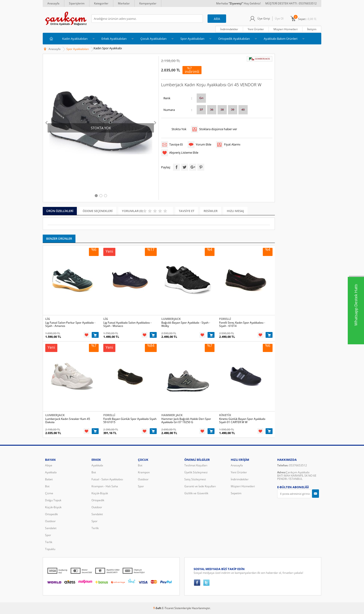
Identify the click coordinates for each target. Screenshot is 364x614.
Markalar (124, 3)
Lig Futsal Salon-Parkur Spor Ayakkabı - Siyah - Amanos (70, 324)
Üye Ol (279, 18)
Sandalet (51, 528)
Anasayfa (53, 3)
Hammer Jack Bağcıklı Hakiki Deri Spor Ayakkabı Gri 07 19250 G (186, 421)
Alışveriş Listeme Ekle (184, 153)
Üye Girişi (264, 18)
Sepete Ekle (95, 335)
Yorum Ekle (203, 144)
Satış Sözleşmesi (195, 479)
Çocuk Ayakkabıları (153, 39)
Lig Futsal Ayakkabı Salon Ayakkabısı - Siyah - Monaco (127, 324)
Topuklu (50, 549)
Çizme (49, 493)
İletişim (312, 29)
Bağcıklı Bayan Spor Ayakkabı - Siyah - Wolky (186, 324)
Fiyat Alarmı (232, 144)
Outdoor (50, 521)
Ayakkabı (51, 472)
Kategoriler (101, 3)
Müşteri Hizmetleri (286, 29)
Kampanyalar (148, 3)
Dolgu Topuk (53, 500)
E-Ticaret (168, 608)
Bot (47, 486)
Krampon (144, 472)
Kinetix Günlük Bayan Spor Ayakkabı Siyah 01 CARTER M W (242, 421)
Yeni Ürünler (256, 29)
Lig (48, 319)
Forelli (225, 319)
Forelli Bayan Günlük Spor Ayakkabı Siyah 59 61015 (130, 421)
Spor (48, 535)
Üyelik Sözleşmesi (196, 472)
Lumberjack (171, 319)
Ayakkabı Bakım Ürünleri (281, 39)
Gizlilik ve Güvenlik (196, 493)
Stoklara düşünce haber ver (218, 129)
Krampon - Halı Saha (105, 486)
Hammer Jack (172, 415)
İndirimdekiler (229, 29)
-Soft (158, 608)
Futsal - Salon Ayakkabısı (107, 479)
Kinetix (225, 415)
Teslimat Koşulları (196, 465)
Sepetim (236, 493)
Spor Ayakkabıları (192, 39)
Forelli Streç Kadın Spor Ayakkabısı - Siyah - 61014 (242, 324)
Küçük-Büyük (53, 507)
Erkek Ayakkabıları (114, 39)
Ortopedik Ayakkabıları (234, 39)
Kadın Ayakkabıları (75, 39)
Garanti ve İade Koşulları (200, 486)
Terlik (49, 542)
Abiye (49, 465)
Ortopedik (51, 514)
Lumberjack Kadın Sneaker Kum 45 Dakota (68, 421)
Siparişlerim (77, 3)
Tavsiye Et (176, 144)
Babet (49, 479)
